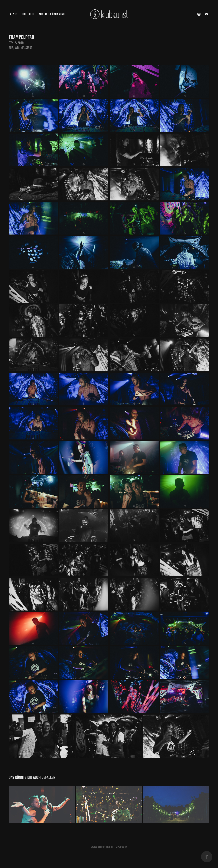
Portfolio (28, 14)
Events (13, 14)
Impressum (121, 847)
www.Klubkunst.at (102, 847)
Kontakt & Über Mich (52, 14)
